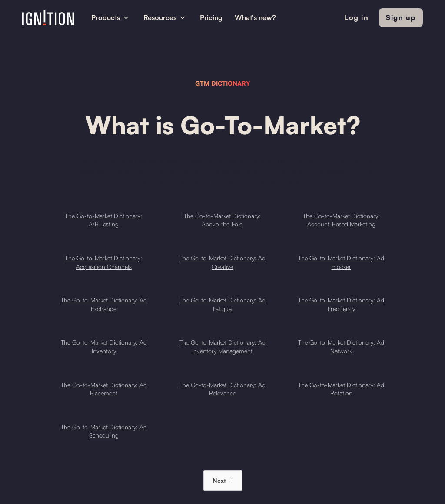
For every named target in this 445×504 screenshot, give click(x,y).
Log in (356, 17)
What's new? (255, 17)
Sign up (401, 17)
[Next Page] (223, 480)
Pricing (211, 17)
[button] (111, 17)
